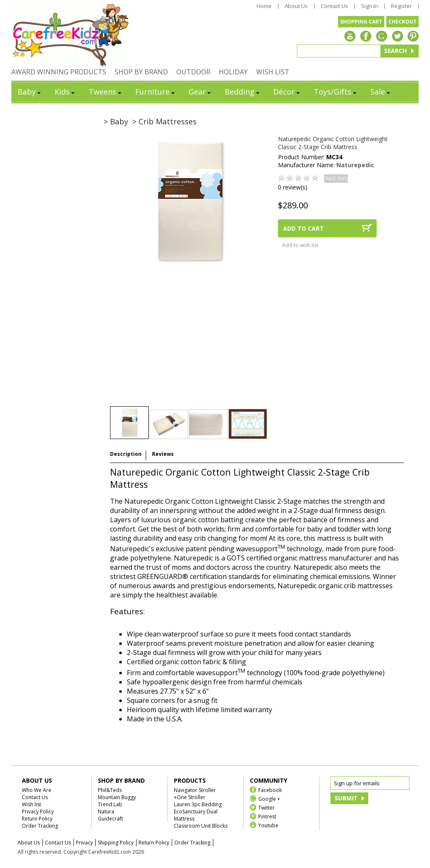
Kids (65, 92)
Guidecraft (110, 819)
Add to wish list (300, 245)
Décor (287, 92)
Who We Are (37, 790)
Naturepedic (355, 165)
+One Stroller (190, 797)
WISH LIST (273, 72)
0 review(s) (293, 187)
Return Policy (37, 819)
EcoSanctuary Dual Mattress (196, 815)
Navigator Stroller (195, 790)
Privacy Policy (38, 811)
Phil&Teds (110, 790)
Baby (30, 92)
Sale (381, 92)
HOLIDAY (233, 72)
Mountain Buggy (117, 797)
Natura (106, 811)
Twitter (266, 807)
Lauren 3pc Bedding (198, 804)
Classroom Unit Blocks (201, 826)
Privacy (84, 843)
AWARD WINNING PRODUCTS (59, 72)
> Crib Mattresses (164, 121)
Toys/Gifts (336, 92)
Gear (200, 92)
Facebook (270, 790)
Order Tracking (40, 826)
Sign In (370, 6)
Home (264, 6)
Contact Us (334, 6)
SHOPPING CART (361, 22)
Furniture (156, 92)
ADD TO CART (303, 228)
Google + (269, 798)
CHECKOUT (402, 22)
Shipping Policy (116, 843)
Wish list (31, 804)
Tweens (106, 92)
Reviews (163, 454)
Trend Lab (110, 804)
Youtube (268, 825)
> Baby (116, 121)
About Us (296, 6)
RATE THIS (336, 179)
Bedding (243, 92)
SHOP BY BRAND (141, 72)
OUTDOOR (193, 72)
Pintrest (267, 816)
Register (401, 6)
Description (126, 454)
